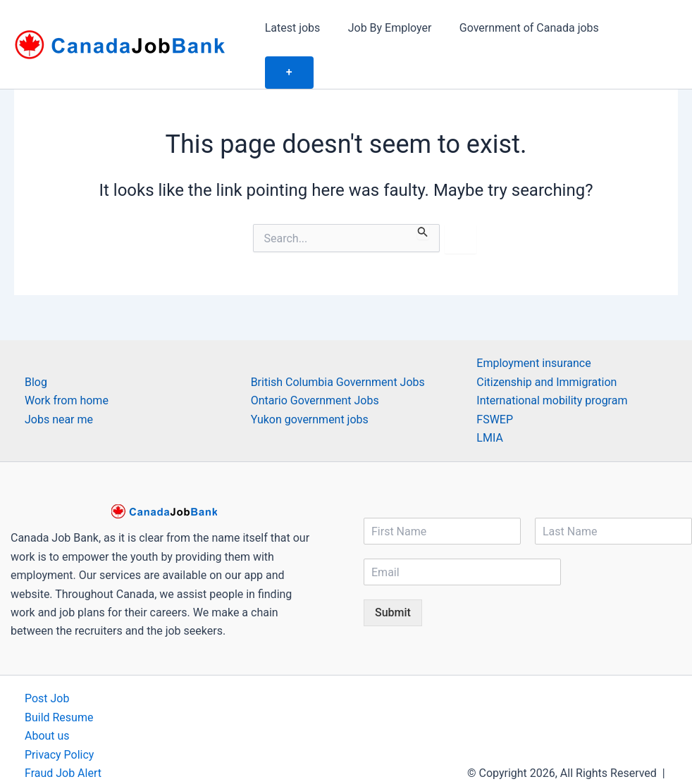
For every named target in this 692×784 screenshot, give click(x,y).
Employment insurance (533, 332)
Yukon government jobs (310, 388)
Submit (393, 581)
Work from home (67, 369)
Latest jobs (300, 29)
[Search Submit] (423, 200)
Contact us (52, 760)
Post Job (47, 667)
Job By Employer (391, 29)
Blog (36, 350)
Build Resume (59, 686)
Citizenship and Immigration (546, 350)
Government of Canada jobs (526, 29)
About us (47, 704)
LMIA (490, 406)
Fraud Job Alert (63, 741)
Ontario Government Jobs (315, 369)
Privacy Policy (60, 723)
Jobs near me (59, 388)
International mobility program (552, 369)
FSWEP (495, 388)
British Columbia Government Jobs (338, 350)
